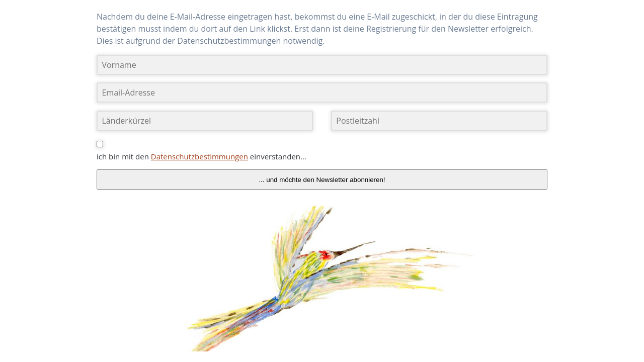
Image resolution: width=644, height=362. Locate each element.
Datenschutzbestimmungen (199, 156)
